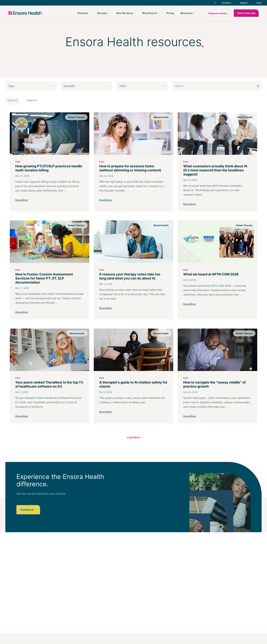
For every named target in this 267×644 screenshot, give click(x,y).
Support (244, 3)
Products (83, 13)
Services (102, 13)
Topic (123, 86)
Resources (187, 13)
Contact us (28, 510)
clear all (32, 100)
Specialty (69, 86)
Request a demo (218, 13)
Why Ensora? (150, 13)
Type (11, 86)
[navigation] (153, 13)
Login (259, 3)
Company (226, 3)
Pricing (170, 13)
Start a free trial (246, 13)
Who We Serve (124, 13)
